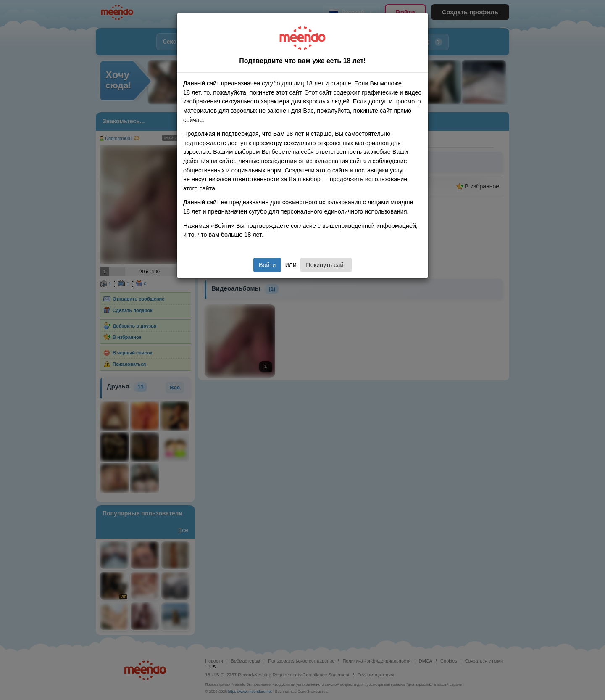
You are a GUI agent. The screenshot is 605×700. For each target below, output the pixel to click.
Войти (267, 265)
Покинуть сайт (326, 265)
